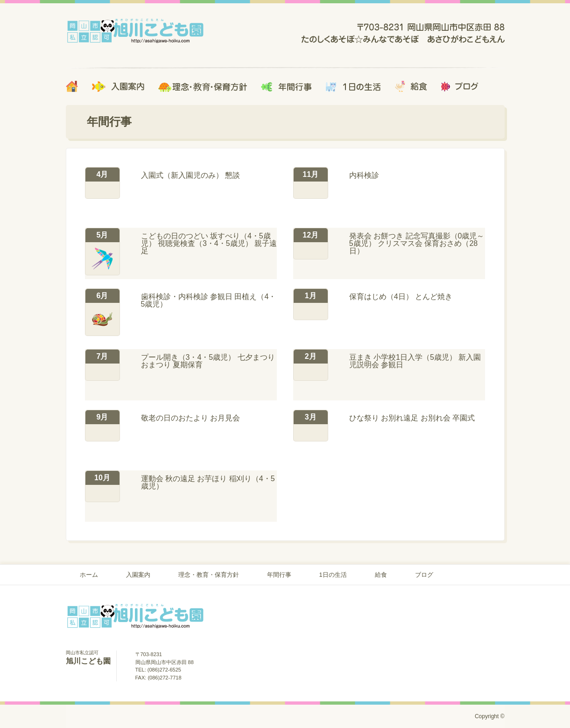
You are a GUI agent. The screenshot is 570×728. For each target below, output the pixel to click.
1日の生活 (333, 575)
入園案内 (138, 575)
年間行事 (279, 575)
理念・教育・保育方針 (209, 575)
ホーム (89, 575)
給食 (381, 575)
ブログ (424, 575)
